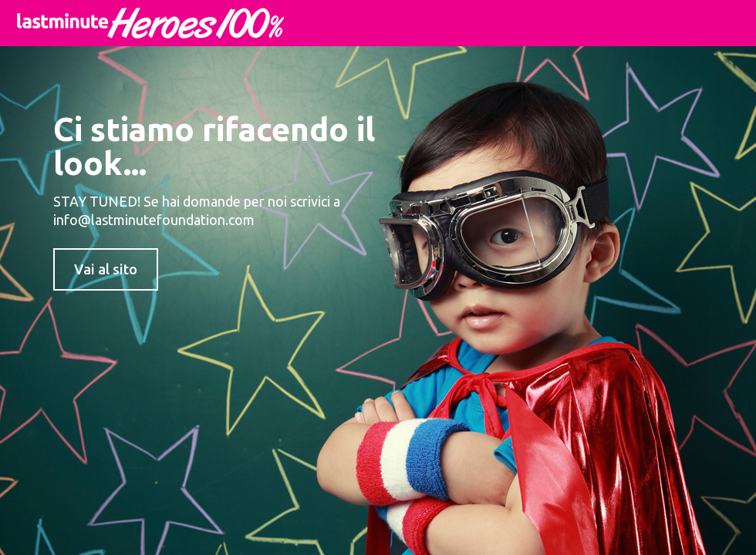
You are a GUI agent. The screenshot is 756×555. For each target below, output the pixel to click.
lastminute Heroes (150, 23)
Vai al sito (106, 269)
